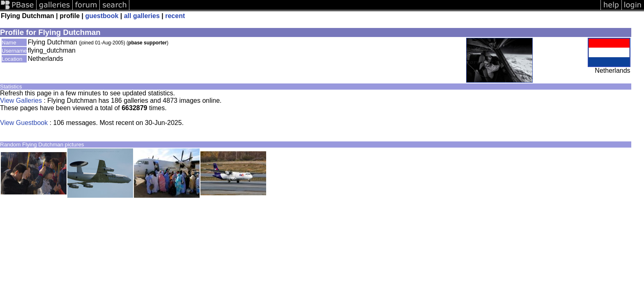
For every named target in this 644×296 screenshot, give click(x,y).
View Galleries (21, 101)
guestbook (102, 16)
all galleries (142, 16)
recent (175, 16)
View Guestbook (24, 123)
